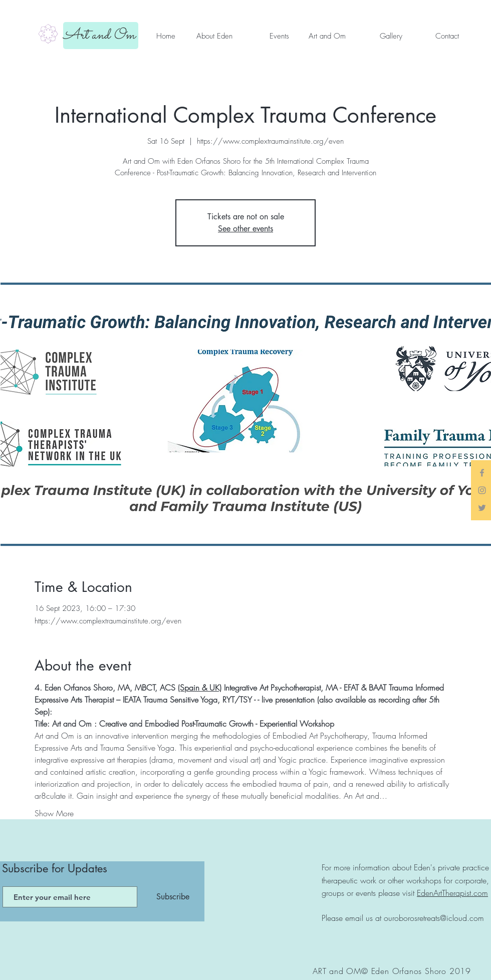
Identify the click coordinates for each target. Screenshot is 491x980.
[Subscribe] (173, 897)
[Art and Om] (101, 36)
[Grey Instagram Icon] (482, 490)
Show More (54, 813)
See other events (245, 229)
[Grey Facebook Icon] (482, 473)
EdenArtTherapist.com (452, 893)
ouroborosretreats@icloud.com (434, 918)
